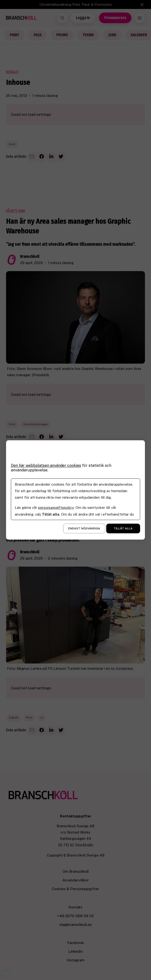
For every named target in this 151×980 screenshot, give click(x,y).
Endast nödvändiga (84, 529)
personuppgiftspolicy (56, 508)
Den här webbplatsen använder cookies (46, 465)
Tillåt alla (123, 529)
